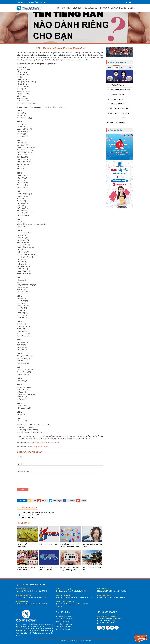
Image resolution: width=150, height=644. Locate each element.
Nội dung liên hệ (60, 473)
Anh (110, 68)
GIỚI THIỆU (66, 8)
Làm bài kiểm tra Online (66, 619)
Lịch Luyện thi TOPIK (118, 118)
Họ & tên (60, 458)
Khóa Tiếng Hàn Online (119, 80)
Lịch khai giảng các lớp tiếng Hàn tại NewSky (43, 443)
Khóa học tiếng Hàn (28, 517)
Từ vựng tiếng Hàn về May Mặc (38, 447)
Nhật (129, 68)
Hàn (116, 68)
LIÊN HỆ (131, 8)
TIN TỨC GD (104, 8)
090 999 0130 (29, 2)
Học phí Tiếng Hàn (117, 99)
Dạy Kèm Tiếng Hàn (117, 95)
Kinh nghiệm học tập (65, 616)
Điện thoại (60, 466)
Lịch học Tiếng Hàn (117, 104)
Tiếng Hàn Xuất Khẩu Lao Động (122, 109)
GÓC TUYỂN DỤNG (118, 8)
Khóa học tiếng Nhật (65, 629)
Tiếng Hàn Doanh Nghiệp (119, 113)
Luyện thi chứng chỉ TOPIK (120, 90)
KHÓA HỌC (77, 8)
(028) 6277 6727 (40, 2)
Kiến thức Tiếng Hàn (117, 123)
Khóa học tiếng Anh (64, 621)
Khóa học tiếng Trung (65, 624)
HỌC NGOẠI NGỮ (90, 8)
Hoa (123, 68)
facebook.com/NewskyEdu (114, 618)
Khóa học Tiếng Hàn (117, 85)
